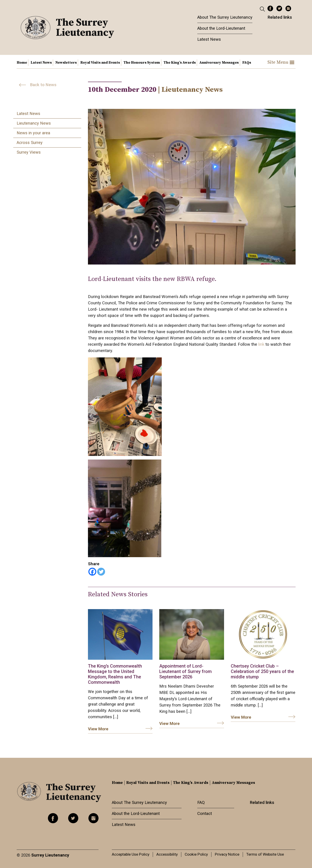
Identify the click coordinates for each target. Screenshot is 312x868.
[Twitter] (101, 572)
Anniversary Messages (219, 63)
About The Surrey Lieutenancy (225, 17)
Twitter (279, 8)
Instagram (288, 8)
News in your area (33, 133)
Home (22, 63)
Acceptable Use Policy (131, 854)
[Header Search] (263, 9)
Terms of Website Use (265, 854)
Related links (280, 17)
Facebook (270, 8)
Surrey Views (29, 152)
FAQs (247, 63)
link (262, 344)
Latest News (209, 39)
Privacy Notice (227, 854)
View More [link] (98, 729)
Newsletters (66, 63)
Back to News (43, 85)
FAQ (201, 803)
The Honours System (142, 63)
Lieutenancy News (34, 123)
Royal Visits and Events (100, 63)
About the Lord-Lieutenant (221, 28)
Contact (205, 814)
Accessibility (167, 854)
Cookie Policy (196, 854)
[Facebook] (92, 572)
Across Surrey (30, 143)
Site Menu (281, 62)
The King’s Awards (180, 63)
